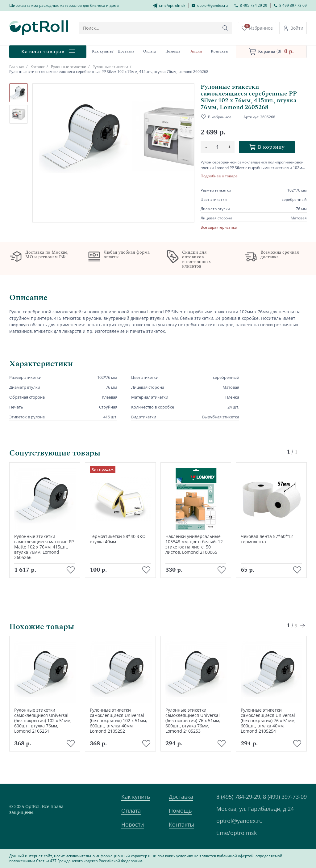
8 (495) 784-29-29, (239, 797)
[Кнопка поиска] (225, 28)
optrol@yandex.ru (239, 821)
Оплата (131, 811)
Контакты (181, 824)
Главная (17, 67)
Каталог (38, 67)
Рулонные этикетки (69, 67)
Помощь (180, 811)
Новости (133, 824)
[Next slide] (303, 626)
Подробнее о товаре (219, 176)
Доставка (181, 797)
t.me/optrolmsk (237, 833)
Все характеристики (219, 227)
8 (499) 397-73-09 (285, 797)
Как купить (136, 797)
